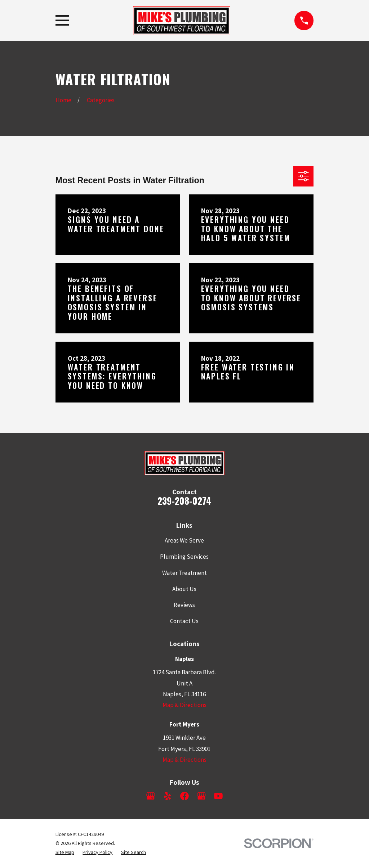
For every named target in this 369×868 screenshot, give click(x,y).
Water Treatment (184, 573)
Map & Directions (184, 705)
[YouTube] (218, 796)
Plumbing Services (184, 557)
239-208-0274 (184, 501)
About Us (184, 589)
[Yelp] (168, 796)
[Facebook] (184, 796)
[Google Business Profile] (151, 796)
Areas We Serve (184, 540)
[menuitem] (65, 852)
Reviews (184, 605)
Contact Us (184, 621)
